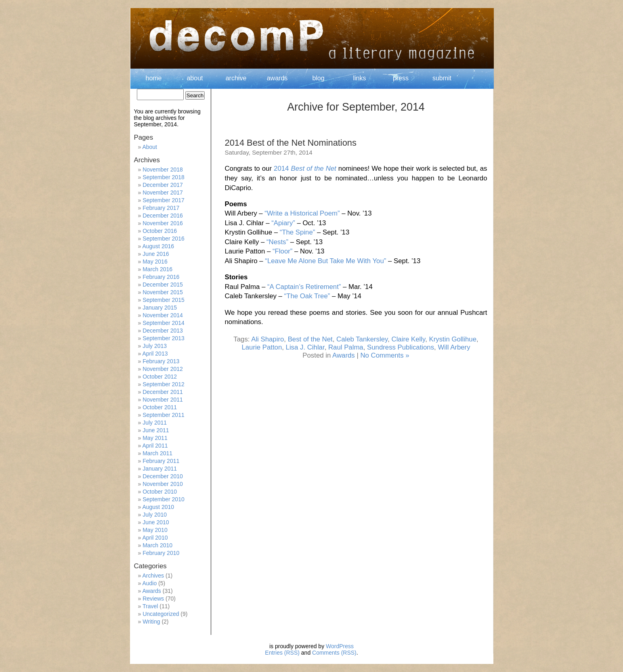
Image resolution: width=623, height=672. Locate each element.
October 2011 (160, 407)
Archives (153, 576)
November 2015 (163, 292)
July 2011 (155, 423)
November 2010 (163, 484)
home (153, 78)
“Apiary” (283, 223)
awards (277, 78)
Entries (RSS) (282, 653)
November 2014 (163, 315)
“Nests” (277, 242)
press (401, 78)
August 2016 (158, 246)
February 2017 (161, 208)
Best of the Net (310, 339)
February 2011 (161, 461)
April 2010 (155, 538)
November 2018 (163, 170)
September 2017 (164, 200)
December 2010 (163, 476)
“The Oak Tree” (307, 296)
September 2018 (164, 177)
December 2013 (163, 331)
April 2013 (155, 354)
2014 (305, 169)
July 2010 (155, 515)
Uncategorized (161, 614)
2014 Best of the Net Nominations (291, 143)
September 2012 (164, 384)
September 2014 (164, 323)
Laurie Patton (262, 347)
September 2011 (164, 415)
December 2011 (163, 392)
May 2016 (155, 262)
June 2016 (156, 254)
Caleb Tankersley (362, 339)
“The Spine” (298, 232)
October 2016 (160, 231)
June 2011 (156, 430)
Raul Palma (346, 347)
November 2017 (163, 193)
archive (236, 78)
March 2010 (157, 545)
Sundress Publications (401, 347)
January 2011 (160, 469)
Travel (150, 606)
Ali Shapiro (267, 339)
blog (318, 78)
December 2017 (163, 185)
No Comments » (385, 355)
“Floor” (282, 251)
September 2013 (164, 338)
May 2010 (155, 530)
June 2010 (156, 522)
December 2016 (163, 216)
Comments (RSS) (334, 653)
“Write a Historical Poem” (302, 213)
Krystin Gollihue (453, 339)
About (150, 147)
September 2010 (164, 499)
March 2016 (157, 269)
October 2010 (160, 492)
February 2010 (161, 553)
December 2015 (163, 285)
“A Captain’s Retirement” (304, 287)
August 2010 (158, 507)
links (359, 78)
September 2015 (164, 300)
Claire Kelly (409, 339)
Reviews (153, 599)
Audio (149, 583)
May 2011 (155, 438)
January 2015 (160, 308)
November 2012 (163, 369)
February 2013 (161, 361)
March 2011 (157, 453)
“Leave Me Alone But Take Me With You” (325, 261)
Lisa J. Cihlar (305, 347)
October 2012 (160, 377)
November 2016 (163, 223)
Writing (151, 622)
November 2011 (163, 400)
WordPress (340, 646)
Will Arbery (454, 347)
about (195, 78)
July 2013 (155, 346)
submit (442, 78)
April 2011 (155, 446)
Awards (344, 355)
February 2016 (161, 277)
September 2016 (164, 239)
